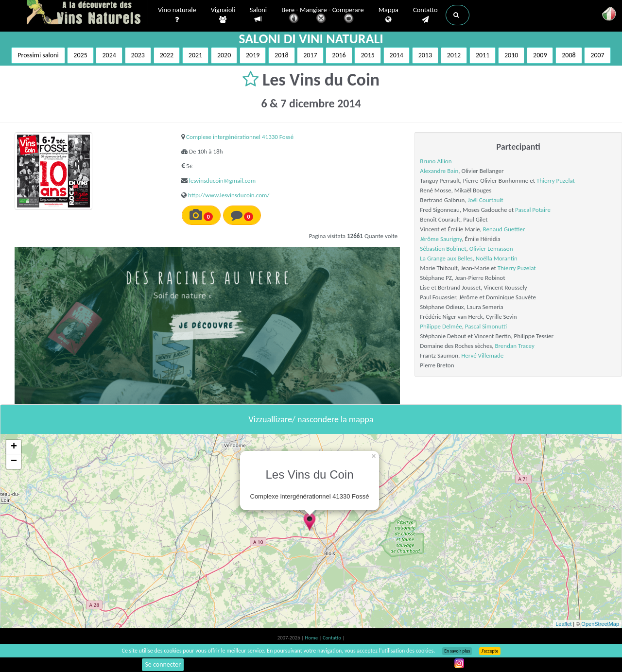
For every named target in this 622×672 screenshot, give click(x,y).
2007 (597, 55)
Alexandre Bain (439, 171)
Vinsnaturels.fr (87, 13)
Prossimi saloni (38, 55)
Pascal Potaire (533, 210)
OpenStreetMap (600, 624)
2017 (310, 55)
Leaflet (563, 624)
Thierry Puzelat (556, 181)
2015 (367, 55)
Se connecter (163, 664)
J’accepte (490, 651)
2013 (425, 55)
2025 (80, 55)
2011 (483, 55)
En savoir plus (457, 651)
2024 (109, 55)
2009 (540, 55)
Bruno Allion (436, 161)
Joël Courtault (485, 200)
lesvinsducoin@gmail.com (222, 181)
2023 (138, 55)
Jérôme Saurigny (441, 239)
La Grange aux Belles (446, 258)
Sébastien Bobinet (443, 249)
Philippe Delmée (441, 326)
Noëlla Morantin (497, 258)
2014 (397, 55)
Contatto (425, 15)
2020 (224, 55)
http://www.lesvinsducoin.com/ (229, 195)
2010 (511, 55)
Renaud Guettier (504, 229)
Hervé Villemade (482, 355)
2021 (195, 55)
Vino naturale (177, 15)
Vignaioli (223, 15)
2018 (281, 55)
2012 (454, 55)
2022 (167, 55)
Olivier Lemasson (491, 249)
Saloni (258, 15)
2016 (339, 55)
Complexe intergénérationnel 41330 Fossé (240, 137)
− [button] (14, 462)
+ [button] (14, 447)
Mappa (389, 15)
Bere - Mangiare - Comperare (323, 16)
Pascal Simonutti (486, 326)
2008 (569, 55)
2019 (253, 55)
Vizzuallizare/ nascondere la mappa (311, 419)
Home (312, 638)
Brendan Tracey (514, 346)
